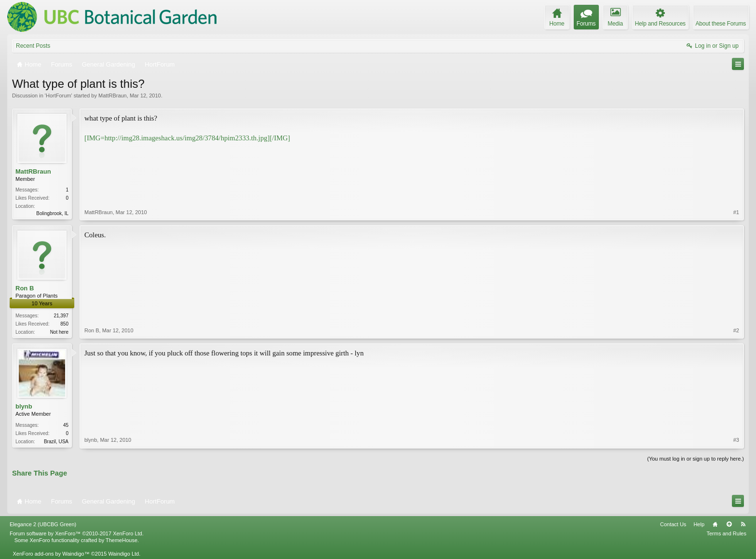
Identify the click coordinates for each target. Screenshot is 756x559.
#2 (736, 330)
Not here (59, 332)
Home (715, 524)
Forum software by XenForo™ (77, 533)
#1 (736, 212)
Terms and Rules (726, 533)
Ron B (25, 288)
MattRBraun (113, 95)
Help (699, 524)
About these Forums (721, 24)
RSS (743, 524)
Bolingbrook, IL (52, 213)
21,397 (61, 316)
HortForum (59, 95)
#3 (736, 440)
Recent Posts (33, 46)
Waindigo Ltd (123, 554)
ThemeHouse (121, 540)
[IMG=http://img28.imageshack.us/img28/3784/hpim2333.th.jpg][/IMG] (187, 138)
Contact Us (673, 524)
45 (66, 425)
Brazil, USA (56, 442)
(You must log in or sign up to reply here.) (695, 459)
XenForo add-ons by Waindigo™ (51, 554)
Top (729, 524)
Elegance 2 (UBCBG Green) (43, 524)
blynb (24, 406)
